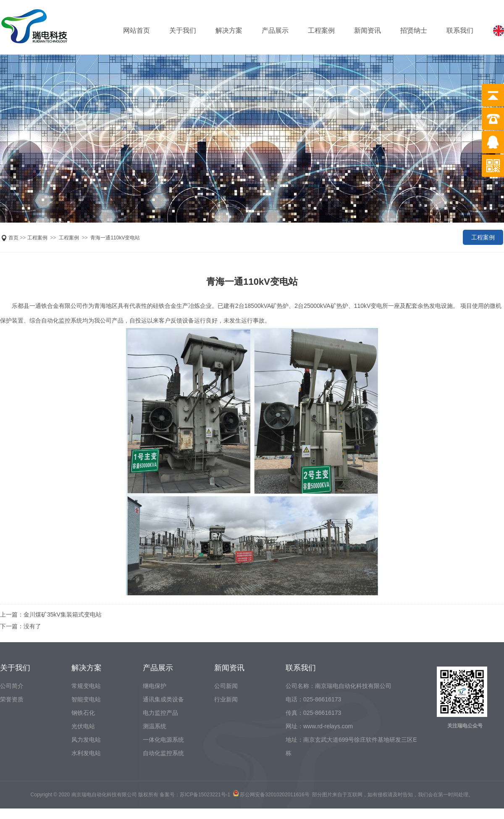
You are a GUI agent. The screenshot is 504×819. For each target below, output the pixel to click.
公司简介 (12, 686)
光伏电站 (83, 726)
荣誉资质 (12, 699)
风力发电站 (86, 740)
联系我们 (460, 30)
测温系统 (155, 726)
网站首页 (136, 30)
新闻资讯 (367, 30)
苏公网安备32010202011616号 (274, 795)
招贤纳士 (414, 30)
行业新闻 (226, 699)
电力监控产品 (160, 713)
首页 (13, 238)
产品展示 (275, 30)
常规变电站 (86, 686)
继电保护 (155, 686)
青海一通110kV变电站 (115, 238)
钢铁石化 (83, 713)
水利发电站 (86, 753)
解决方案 (229, 30)
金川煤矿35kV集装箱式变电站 (63, 614)
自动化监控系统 (163, 753)
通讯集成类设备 (163, 699)
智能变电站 (86, 699)
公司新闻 (226, 686)
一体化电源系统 (163, 740)
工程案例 (321, 30)
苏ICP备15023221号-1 (205, 795)
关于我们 (183, 30)
